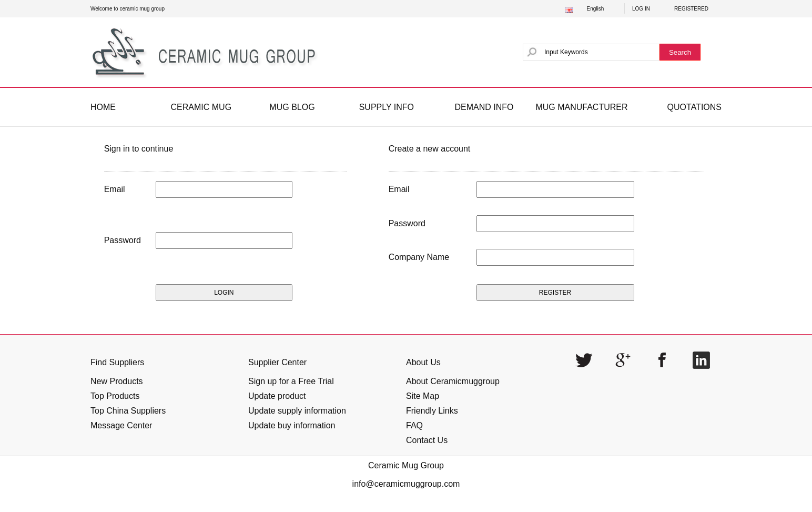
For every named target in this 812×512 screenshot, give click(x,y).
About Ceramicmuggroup (453, 381)
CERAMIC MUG (201, 107)
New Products (117, 381)
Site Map (423, 396)
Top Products (115, 396)
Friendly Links (432, 411)
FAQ (414, 425)
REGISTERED (691, 9)
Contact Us (427, 440)
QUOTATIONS (694, 107)
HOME (103, 107)
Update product (277, 396)
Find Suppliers (117, 362)
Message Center (121, 425)
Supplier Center (277, 362)
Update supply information (297, 411)
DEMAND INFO (484, 107)
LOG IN (641, 9)
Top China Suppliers (128, 411)
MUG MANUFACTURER (581, 107)
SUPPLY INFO (387, 107)
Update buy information (292, 425)
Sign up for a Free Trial (291, 381)
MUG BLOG (292, 107)
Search (680, 52)
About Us (423, 362)
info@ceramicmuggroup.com (406, 484)
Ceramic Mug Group (406, 465)
